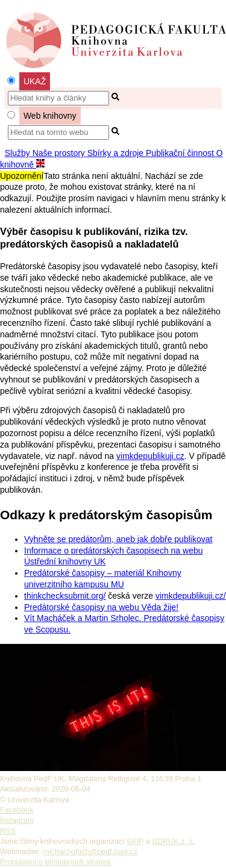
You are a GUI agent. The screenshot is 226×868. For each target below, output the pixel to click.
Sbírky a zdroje (117, 153)
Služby (19, 153)
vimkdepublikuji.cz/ (191, 596)
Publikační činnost (181, 153)
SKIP (135, 841)
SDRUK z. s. (174, 841)
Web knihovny (50, 116)
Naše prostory (60, 153)
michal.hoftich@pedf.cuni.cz (90, 852)
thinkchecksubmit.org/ (65, 596)
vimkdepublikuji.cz (150, 456)
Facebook (17, 810)
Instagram (17, 820)
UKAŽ (35, 81)
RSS (8, 831)
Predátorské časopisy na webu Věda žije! (101, 607)
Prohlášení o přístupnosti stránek (55, 862)
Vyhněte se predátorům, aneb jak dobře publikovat (118, 539)
